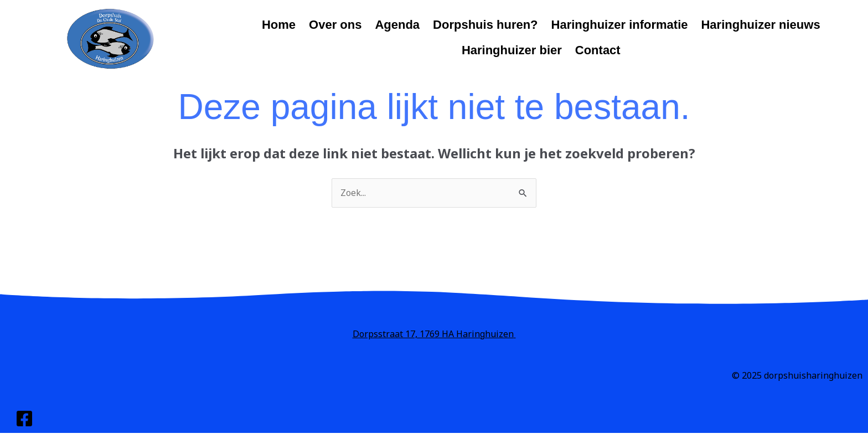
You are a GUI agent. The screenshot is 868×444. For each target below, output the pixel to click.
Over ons (335, 25)
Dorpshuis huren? (485, 25)
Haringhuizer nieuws (760, 25)
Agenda (397, 25)
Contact (598, 50)
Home (279, 25)
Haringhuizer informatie (620, 25)
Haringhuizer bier (512, 50)
